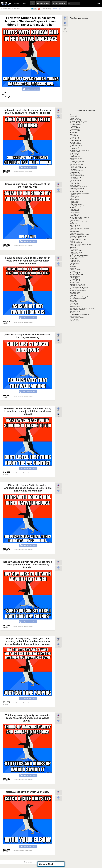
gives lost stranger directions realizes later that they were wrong (28, 336)
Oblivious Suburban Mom (78, 236)
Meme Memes (74, 231)
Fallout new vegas (76, 166)
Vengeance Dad (75, 316)
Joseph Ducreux (75, 220)
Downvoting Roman (76, 158)
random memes (32, 3)
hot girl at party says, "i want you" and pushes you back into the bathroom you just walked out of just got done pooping (28, 641)
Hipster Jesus (74, 201)
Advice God (74, 117)
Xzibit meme (74, 319)
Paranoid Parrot (75, 246)
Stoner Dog (74, 302)
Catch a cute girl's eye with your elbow (28, 792)
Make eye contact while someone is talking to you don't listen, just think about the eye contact (28, 411)
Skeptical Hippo (75, 292)
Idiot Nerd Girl (74, 209)
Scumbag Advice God (77, 275)
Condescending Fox (76, 145)
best (25, 3)
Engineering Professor (77, 161)
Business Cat (74, 136)
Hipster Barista (75, 196)
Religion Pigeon (75, 263)
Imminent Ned (74, 211)
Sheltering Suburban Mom (78, 290)
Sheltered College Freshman (79, 287)
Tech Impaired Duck (76, 306)
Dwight (72, 160)
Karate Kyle (74, 223)
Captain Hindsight (76, 140)
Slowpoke (73, 295)
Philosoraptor (74, 249)
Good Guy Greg (75, 185)
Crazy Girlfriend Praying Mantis (80, 150)
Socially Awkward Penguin (78, 298)
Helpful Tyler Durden (76, 192)
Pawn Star (73, 247)
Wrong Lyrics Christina (77, 318)
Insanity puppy (75, 214)
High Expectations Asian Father (80, 193)
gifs (60, 9)
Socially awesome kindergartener (80, 297)
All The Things (75, 118)
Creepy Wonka (75, 153)
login (99, 3)
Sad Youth (73, 268)
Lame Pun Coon (75, 225)
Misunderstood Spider (77, 233)
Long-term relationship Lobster (79, 228)
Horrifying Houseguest (77, 206)
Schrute (73, 271)
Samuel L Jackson (76, 270)
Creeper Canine (75, 152)
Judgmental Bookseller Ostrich (79, 222)
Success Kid (74, 303)
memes (55, 9)
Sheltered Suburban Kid (77, 289)
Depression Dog (75, 156)
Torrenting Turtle (75, 311)
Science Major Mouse (77, 273)
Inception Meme (75, 212)
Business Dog (74, 137)
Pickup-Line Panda (76, 252)
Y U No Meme (74, 321)
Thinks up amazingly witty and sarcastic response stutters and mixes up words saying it (28, 718)
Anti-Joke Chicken (76, 125)
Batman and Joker (76, 131)
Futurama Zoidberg (76, 180)
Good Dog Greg (75, 184)
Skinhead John (75, 294)
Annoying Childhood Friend (78, 121)
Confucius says (75, 147)
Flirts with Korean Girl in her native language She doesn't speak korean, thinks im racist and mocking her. (28, 488)
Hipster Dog (74, 198)
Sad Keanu (74, 267)
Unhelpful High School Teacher (80, 314)
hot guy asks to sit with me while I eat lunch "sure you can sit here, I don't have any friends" (28, 565)
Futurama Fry (74, 179)
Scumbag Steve (75, 283)
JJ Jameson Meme (76, 219)
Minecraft (73, 230)
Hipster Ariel (74, 195)
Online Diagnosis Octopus (78, 239)
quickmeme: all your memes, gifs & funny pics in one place (6, 3)
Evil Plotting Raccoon (77, 164)
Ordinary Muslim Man (77, 243)
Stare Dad (73, 300)
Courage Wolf (74, 148)
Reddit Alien (74, 259)
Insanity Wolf (74, 215)
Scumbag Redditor (76, 281)
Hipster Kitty (74, 203)
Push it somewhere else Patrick (80, 255)
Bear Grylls (74, 133)
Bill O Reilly (74, 134)
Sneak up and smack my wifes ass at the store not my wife (28, 185)
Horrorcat (73, 208)
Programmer (74, 254)
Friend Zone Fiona (76, 177)
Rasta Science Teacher (77, 257)
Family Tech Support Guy (78, 168)
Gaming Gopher (75, 182)
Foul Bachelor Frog (76, 174)
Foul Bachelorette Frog (77, 176)
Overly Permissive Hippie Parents (80, 244)
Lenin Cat (73, 227)
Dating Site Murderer (76, 155)
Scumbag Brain (75, 276)
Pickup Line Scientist (76, 251)
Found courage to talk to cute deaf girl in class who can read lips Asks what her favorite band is (28, 261)
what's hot (17, 3)
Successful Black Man (77, 305)
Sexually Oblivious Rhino (78, 286)
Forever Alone (74, 172)
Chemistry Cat (74, 142)
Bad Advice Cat (75, 129)
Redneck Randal (75, 262)
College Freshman (76, 144)
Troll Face (73, 313)
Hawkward (73, 190)
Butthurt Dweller (75, 139)
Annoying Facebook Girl (78, 123)
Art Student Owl (75, 126)
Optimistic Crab (75, 241)
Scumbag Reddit (75, 279)
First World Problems (77, 171)
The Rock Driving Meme (78, 310)
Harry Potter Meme (76, 204)
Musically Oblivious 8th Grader (79, 235)
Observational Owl (76, 238)
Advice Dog (74, 115)
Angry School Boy (76, 120)
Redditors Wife (75, 260)
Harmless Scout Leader (77, 188)
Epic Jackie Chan (75, 163)
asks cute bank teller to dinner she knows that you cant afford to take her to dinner (28, 111)
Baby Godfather (75, 128)
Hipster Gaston (75, 200)
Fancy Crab (74, 169)
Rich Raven (74, 265)
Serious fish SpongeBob (78, 284)
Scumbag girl (74, 278)
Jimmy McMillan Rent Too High (80, 217)
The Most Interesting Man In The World (82, 308)
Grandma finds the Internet (78, 187)
